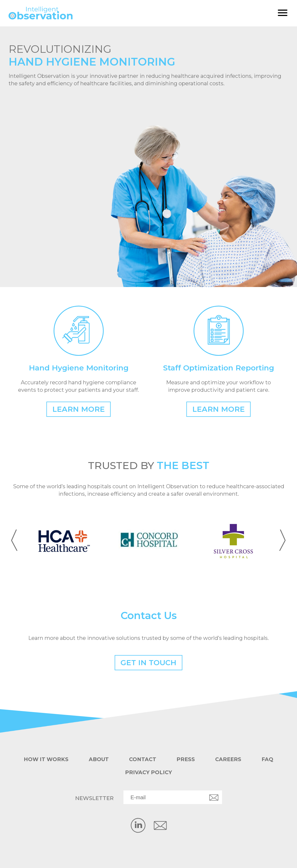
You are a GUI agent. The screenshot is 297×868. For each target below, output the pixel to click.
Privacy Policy (148, 772)
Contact (143, 760)
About (99, 760)
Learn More (79, 409)
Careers (230, 760)
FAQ (270, 760)
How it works (45, 760)
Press (187, 760)
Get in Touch (149, 663)
